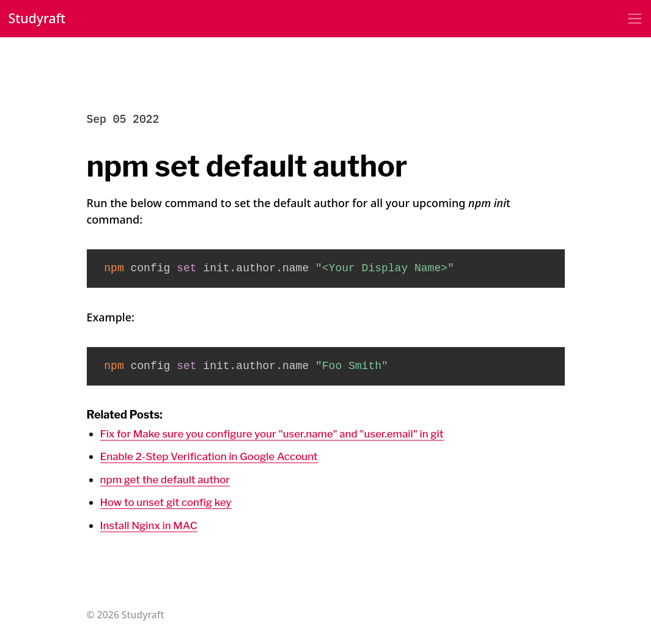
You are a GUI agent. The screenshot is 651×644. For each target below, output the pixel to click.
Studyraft (39, 19)
